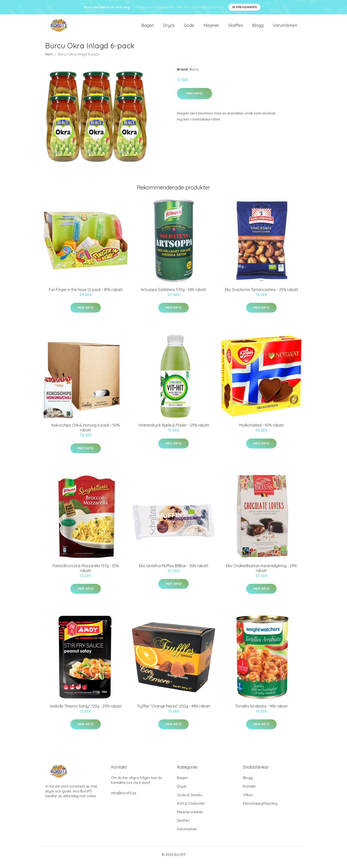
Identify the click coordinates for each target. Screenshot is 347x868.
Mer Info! (195, 99)
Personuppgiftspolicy (260, 809)
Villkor (248, 800)
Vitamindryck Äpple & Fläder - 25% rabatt (174, 431)
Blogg (258, 28)
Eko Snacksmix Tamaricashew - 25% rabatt (262, 295)
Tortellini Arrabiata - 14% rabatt (262, 712)
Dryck (169, 28)
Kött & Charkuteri (191, 809)
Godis (189, 28)
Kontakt (249, 792)
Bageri (148, 28)
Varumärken (285, 28)
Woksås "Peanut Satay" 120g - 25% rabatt (86, 712)
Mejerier (211, 28)
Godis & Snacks (190, 800)
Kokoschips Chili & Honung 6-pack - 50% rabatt (86, 433)
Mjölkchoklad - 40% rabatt (262, 431)
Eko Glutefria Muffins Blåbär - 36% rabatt (174, 571)
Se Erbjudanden (244, 7)
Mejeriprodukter (190, 817)
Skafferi (236, 28)
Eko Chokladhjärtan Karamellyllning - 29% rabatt (261, 574)
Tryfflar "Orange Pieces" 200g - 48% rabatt (174, 712)
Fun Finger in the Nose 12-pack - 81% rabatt (86, 295)
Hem (49, 60)
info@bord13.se (124, 798)
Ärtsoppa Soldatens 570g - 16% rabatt (173, 295)
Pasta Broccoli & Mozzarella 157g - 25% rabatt (86, 574)
